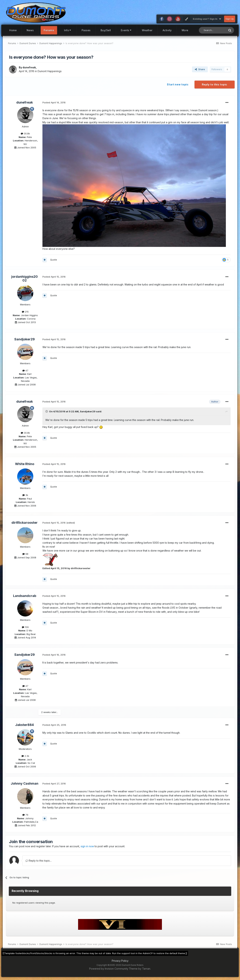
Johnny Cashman (25, 783)
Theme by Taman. (140, 969)
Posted (54, 102)
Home (13, 30)
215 (25, 312)
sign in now (87, 846)
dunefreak (29, 67)
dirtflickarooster (25, 523)
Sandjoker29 (25, 339)
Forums (49, 30)
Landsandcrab (25, 596)
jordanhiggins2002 (25, 279)
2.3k (25, 756)
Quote (54, 260)
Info (68, 30)
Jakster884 (25, 725)
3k (25, 495)
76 (25, 815)
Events (126, 30)
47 (25, 371)
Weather (147, 30)
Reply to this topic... (39, 861)
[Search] (212, 30)
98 (25, 554)
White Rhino (25, 464)
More (185, 30)
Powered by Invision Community (109, 969)
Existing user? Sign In (207, 19)
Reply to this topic (215, 84)
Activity (167, 30)
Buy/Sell (106, 30)
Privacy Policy (120, 961)
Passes (86, 30)
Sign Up (230, 19)
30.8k (25, 133)
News (30, 30)
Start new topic (178, 84)
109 (25, 627)
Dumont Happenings (50, 71)
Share (200, 69)
